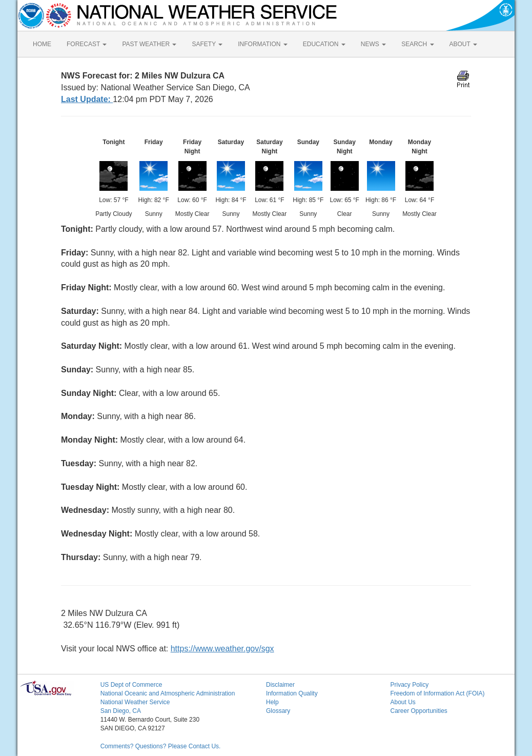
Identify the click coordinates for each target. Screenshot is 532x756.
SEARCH (417, 44)
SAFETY (207, 44)
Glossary (278, 711)
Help (272, 702)
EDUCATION (324, 44)
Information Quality (292, 693)
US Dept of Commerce (131, 685)
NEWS (373, 44)
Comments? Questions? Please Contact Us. (161, 746)
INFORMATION (262, 44)
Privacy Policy (409, 685)
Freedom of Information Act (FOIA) (437, 693)
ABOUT (463, 44)
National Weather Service (135, 702)
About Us (403, 702)
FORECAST (87, 44)
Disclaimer (280, 685)
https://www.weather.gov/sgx (222, 649)
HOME (42, 44)
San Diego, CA (121, 711)
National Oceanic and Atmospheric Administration (168, 693)
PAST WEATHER (149, 44)
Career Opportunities (418, 711)
